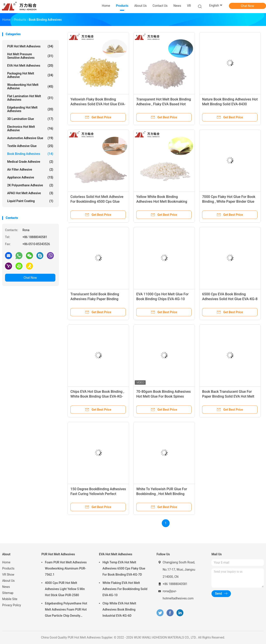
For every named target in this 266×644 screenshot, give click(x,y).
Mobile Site (10, 599)
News (6, 587)
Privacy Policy (12, 605)
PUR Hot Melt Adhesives (30, 46)
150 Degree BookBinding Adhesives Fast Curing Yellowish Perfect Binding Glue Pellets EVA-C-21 (98, 494)
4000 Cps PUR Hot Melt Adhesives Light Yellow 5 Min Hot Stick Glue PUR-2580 (65, 589)
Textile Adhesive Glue (30, 146)
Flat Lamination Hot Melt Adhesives (30, 98)
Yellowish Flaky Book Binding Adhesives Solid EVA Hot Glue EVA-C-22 (98, 104)
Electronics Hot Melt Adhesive (30, 128)
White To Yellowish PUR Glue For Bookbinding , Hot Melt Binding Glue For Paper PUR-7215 (162, 494)
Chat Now (248, 6)
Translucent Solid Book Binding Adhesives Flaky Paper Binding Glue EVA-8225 (95, 299)
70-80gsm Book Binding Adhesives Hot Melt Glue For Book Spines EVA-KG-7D (164, 396)
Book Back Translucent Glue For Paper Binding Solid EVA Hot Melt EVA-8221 (228, 396)
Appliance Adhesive (30, 177)
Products (8, 568)
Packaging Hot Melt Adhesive (30, 75)
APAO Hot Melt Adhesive (30, 193)
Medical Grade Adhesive (30, 162)
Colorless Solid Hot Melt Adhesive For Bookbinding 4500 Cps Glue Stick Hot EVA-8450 (97, 202)
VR (189, 6)
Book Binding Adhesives (30, 154)
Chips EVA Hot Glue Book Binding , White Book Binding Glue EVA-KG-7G (97, 396)
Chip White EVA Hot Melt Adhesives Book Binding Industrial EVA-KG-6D (119, 609)
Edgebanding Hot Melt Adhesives (30, 109)
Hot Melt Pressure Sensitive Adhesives (30, 56)
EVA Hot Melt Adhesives (30, 66)
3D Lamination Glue (30, 119)
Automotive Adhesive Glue (30, 138)
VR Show (8, 575)
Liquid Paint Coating (30, 201)
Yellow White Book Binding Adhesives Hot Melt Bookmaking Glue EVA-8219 (162, 202)
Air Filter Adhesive (30, 170)
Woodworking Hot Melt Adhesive (30, 87)
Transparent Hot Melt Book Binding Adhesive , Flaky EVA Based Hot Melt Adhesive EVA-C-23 (164, 104)
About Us (8, 581)
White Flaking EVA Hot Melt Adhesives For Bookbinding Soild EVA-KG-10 (125, 589)
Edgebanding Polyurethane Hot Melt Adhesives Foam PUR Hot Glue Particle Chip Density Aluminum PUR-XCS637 (66, 610)
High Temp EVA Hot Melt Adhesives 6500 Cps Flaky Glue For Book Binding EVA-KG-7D (124, 568)
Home (6, 562)
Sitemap (8, 593)
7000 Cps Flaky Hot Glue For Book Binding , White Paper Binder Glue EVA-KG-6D (229, 202)
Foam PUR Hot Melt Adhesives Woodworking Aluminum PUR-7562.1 (66, 568)
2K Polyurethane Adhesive (30, 185)
